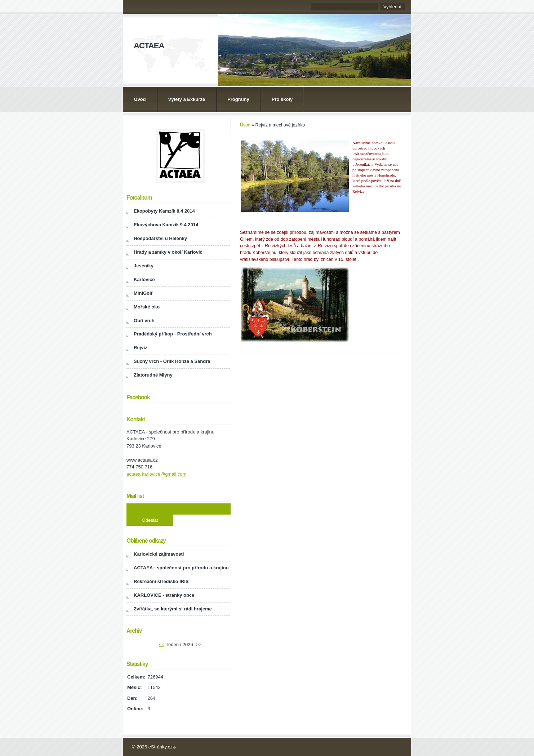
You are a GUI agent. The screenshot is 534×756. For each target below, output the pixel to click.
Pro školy (282, 99)
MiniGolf (143, 293)
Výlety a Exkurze (187, 99)
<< (162, 644)
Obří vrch (144, 321)
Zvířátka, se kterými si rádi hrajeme (173, 609)
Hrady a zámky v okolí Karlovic (168, 252)
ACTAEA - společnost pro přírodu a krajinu (181, 568)
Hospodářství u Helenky (160, 238)
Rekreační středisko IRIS (161, 581)
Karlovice (144, 279)
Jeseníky (144, 266)
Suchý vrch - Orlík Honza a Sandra (172, 361)
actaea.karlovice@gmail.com (156, 474)
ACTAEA (149, 46)
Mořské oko (147, 307)
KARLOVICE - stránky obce (164, 595)
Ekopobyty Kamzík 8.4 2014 (164, 211)
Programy (238, 99)
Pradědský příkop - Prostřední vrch (173, 334)
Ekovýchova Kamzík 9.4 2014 (166, 225)
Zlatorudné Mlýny (153, 375)
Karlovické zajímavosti (159, 554)
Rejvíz (141, 348)
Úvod (140, 99)
